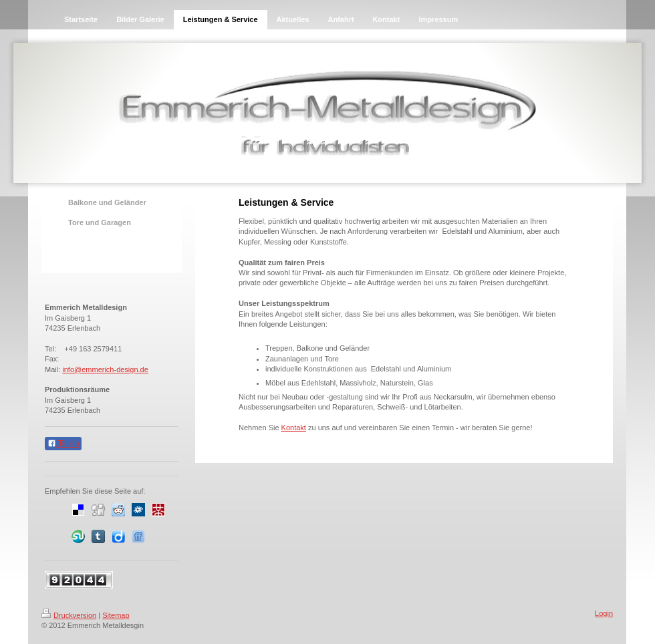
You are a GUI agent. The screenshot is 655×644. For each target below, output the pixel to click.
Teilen (63, 444)
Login (604, 613)
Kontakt (294, 428)
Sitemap (116, 615)
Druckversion (69, 615)
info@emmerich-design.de (105, 369)
